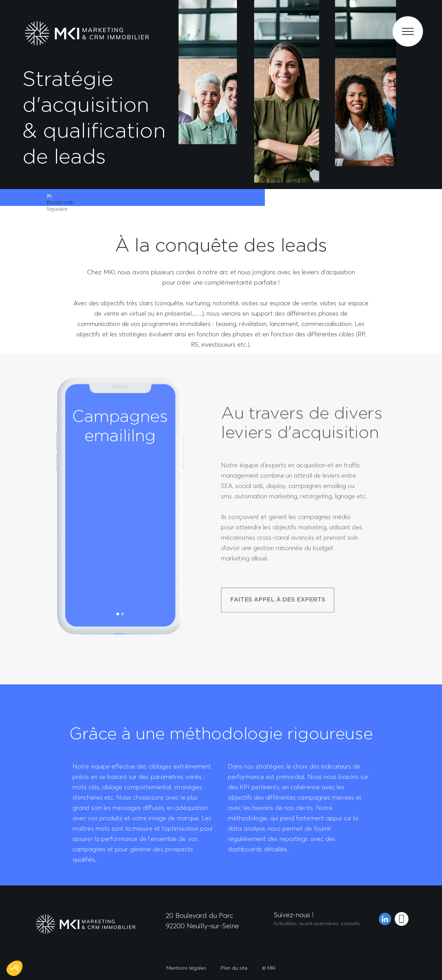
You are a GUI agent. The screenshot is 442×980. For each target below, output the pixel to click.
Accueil (28, 210)
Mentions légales (186, 968)
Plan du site (234, 968)
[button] (15, 968)
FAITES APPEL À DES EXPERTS (278, 638)
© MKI (269, 968)
